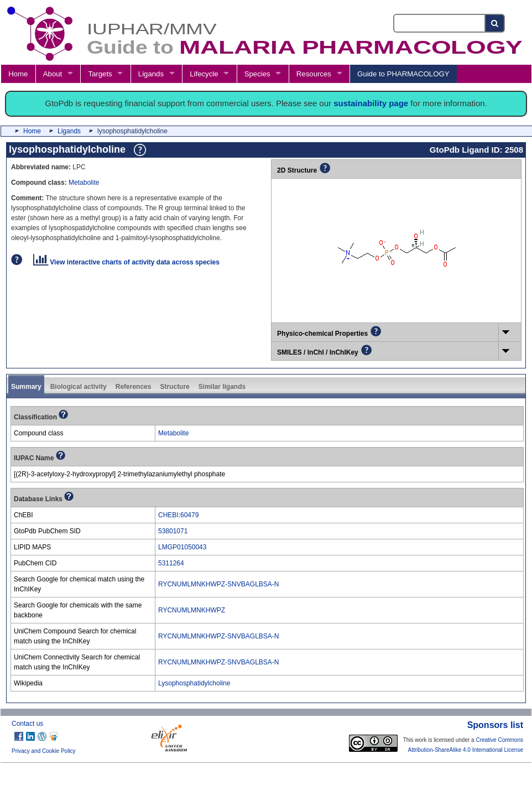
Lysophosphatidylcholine (194, 683)
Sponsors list (495, 725)
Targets (100, 74)
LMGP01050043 (182, 547)
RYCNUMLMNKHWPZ (192, 610)
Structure (174, 387)
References (134, 387)
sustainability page (371, 103)
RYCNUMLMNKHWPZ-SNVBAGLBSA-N (218, 584)
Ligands (151, 74)
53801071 (173, 531)
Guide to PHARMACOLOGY (403, 74)
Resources (314, 74)
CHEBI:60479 (178, 515)
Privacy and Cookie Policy (44, 751)
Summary (26, 387)
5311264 (171, 563)
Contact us (27, 724)
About (53, 74)
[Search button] (495, 23)
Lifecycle (204, 74)
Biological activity (79, 387)
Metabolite (84, 183)
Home (18, 74)
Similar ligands (222, 387)
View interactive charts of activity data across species (126, 262)
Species (257, 74)
